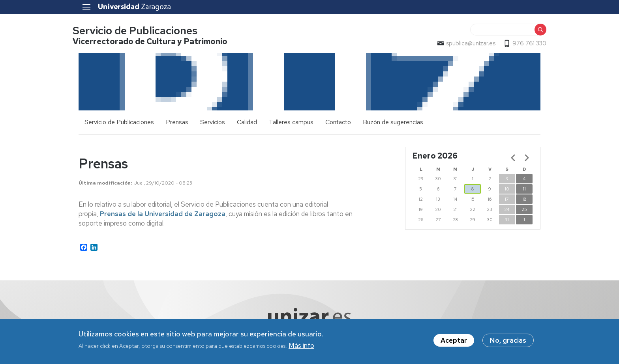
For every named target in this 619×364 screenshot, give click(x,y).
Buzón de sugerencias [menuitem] (393, 122)
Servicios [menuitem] (213, 122)
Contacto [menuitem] (338, 122)
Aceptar (454, 340)
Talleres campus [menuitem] (291, 122)
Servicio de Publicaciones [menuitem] (119, 122)
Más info (301, 345)
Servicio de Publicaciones (141, 31)
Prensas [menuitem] (177, 122)
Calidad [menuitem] (247, 122)
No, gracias (508, 340)
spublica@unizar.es (465, 44)
